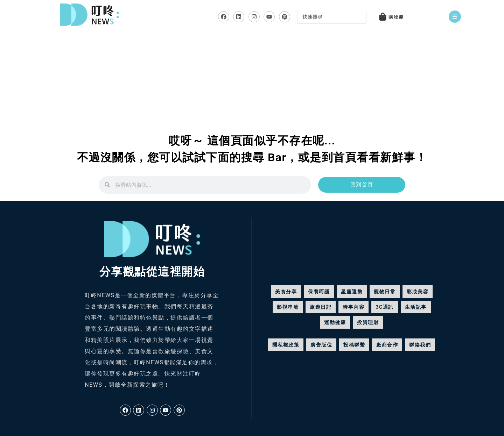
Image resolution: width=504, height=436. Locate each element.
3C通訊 (384, 307)
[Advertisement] (252, 86)
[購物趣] (383, 17)
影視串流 (288, 307)
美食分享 (286, 292)
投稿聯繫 (354, 345)
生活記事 (416, 307)
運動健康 (335, 322)
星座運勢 (352, 292)
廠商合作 (387, 345)
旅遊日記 (321, 307)
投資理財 (368, 322)
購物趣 (397, 17)
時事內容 (353, 307)
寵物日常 (385, 292)
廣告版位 (321, 345)
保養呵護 (319, 292)
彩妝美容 (418, 292)
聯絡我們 (420, 345)
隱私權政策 (286, 345)
